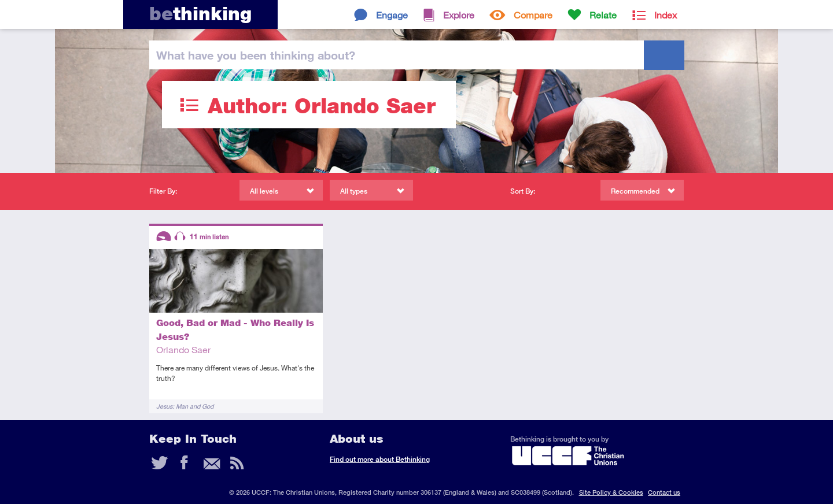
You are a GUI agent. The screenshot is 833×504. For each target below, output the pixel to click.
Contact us (664, 492)
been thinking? (256, 55)
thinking (200, 14)
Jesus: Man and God (185, 406)
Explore (459, 15)
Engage (392, 15)
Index (666, 15)
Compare (533, 15)
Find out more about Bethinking (380, 459)
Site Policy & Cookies (611, 492)
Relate (603, 15)
